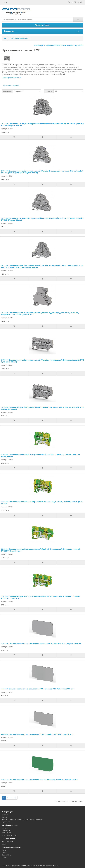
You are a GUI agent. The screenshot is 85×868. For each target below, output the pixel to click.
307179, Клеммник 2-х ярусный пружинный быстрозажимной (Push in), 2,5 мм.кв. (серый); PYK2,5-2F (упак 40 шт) (42, 125)
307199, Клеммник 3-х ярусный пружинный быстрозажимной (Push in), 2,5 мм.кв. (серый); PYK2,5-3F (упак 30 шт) (42, 219)
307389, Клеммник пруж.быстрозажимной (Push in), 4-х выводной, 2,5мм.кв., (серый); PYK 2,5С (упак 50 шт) (42, 361)
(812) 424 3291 (7, 833)
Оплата (4, 817)
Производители (7, 842)
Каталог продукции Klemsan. (12, 78)
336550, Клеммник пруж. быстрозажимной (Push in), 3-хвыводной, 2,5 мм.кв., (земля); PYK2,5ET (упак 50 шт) (41, 597)
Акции (4, 844)
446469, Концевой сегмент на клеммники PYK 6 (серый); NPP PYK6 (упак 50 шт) (37, 734)
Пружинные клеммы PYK (19, 38)
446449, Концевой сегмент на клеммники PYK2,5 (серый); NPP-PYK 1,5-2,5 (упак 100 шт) (41, 643)
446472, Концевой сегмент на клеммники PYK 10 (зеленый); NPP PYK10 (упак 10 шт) (39, 779)
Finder (4, 850)
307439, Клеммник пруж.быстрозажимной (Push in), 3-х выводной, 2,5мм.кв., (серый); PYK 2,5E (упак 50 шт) (42, 408)
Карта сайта (6, 822)
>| (15, 798)
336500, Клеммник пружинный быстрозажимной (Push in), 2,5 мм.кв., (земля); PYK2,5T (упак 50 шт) (41, 455)
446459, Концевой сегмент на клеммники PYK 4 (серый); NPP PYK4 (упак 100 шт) (38, 689)
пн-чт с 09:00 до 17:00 (9, 835)
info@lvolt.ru (6, 831)
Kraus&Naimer (7, 855)
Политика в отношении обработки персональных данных (22, 820)
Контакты (5, 828)
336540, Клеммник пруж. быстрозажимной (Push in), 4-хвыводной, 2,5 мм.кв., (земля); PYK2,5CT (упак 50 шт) (41, 550)
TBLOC (4, 857)
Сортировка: (7, 91)
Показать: (49, 91)
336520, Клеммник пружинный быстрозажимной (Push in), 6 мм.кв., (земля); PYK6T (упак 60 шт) (42, 503)
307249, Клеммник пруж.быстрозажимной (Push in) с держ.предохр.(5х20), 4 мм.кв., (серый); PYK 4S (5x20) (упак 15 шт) (40, 314)
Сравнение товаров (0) (11, 86)
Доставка (5, 815)
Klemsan (5, 853)
